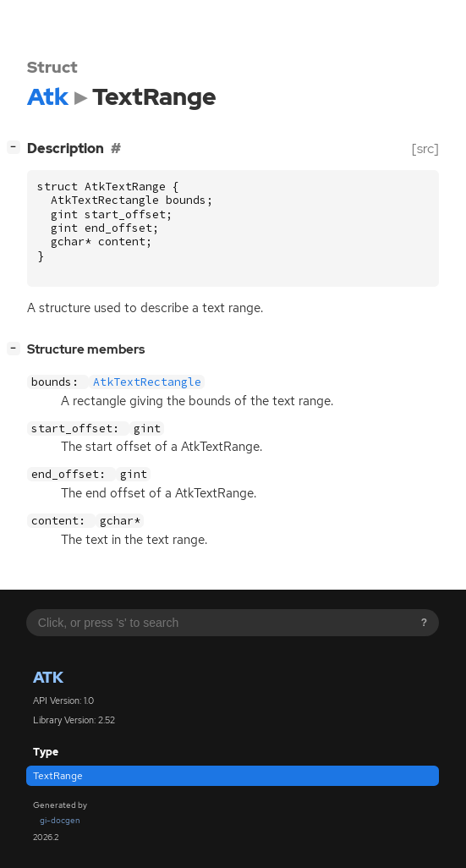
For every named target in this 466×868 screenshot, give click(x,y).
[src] (425, 148)
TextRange (58, 776)
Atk (48, 677)
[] (17, 147)
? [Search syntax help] (424, 623)
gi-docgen (60, 820)
